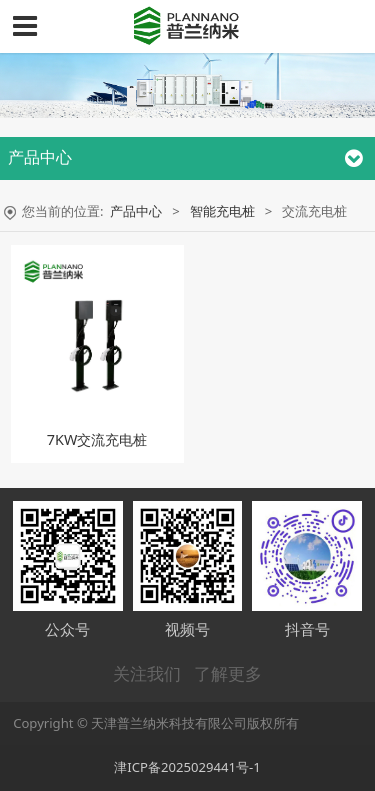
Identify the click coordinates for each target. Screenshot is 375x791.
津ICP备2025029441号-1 (187, 767)
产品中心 (136, 211)
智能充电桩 (222, 211)
